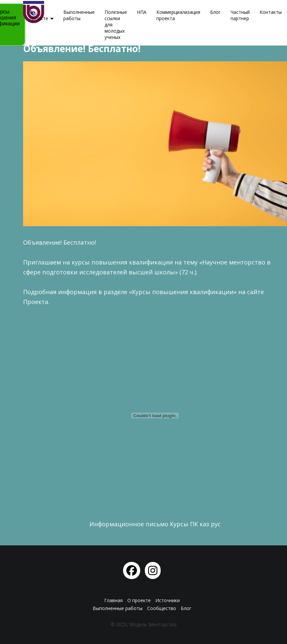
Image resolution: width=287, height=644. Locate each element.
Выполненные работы (79, 15)
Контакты (271, 12)
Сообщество (162, 608)
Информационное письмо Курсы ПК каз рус (155, 524)
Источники (168, 600)
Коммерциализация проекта (178, 15)
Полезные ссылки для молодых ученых (116, 25)
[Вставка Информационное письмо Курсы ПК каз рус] (155, 415)
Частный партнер (240, 15)
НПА (142, 12)
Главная (113, 600)
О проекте (39, 15)
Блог (215, 12)
